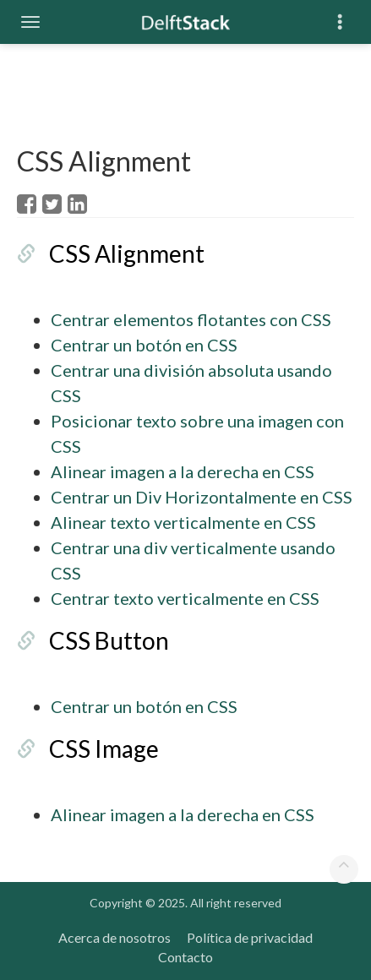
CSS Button (109, 640)
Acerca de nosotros (115, 937)
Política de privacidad (250, 937)
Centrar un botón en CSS (144, 345)
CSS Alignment (127, 253)
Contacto (185, 957)
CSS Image (104, 749)
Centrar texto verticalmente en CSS (185, 598)
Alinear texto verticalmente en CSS (183, 522)
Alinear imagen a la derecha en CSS (183, 471)
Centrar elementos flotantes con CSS (191, 319)
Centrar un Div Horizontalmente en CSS (202, 497)
